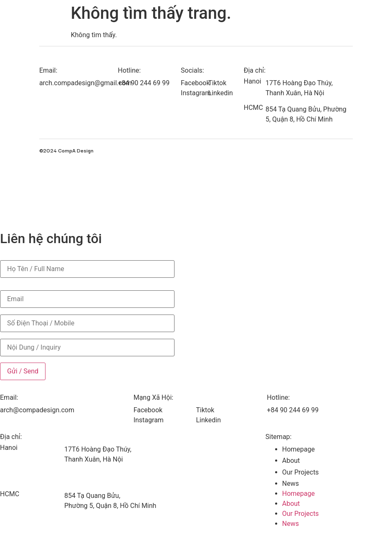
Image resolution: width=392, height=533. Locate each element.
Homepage (298, 449)
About (291, 461)
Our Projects (301, 472)
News (291, 484)
